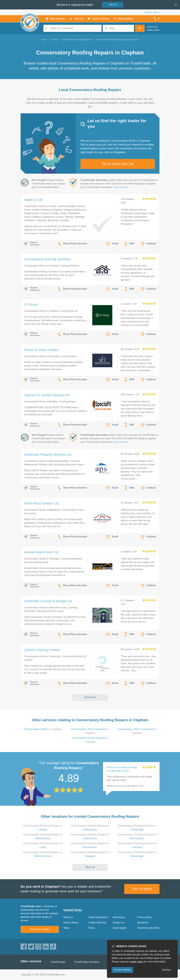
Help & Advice (71, 923)
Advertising (119, 917)
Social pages (120, 928)
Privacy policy (145, 917)
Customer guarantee (148, 928)
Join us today (142, 889)
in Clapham (43, 729)
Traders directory (97, 923)
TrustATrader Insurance (87, 962)
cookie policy (136, 962)
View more (90, 697)
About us (68, 917)
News (67, 928)
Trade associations (98, 917)
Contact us (118, 923)
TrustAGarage (58, 962)
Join (113, 5)
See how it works (40, 929)
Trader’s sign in (152, 12)
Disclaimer (143, 923)
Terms (91, 928)
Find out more (120, 187)
